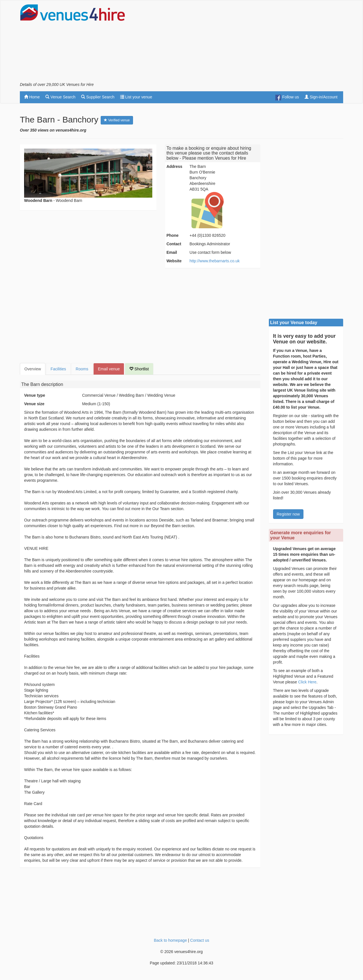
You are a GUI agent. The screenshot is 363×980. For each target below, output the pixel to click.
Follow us (287, 98)
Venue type (35, 395)
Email (172, 252)
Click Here (307, 682)
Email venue (109, 369)
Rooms (82, 369)
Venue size (34, 404)
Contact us (200, 940)
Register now (288, 514)
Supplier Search (98, 97)
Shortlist (139, 369)
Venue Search (60, 97)
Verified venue (117, 120)
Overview (33, 369)
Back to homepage (170, 940)
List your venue (136, 97)
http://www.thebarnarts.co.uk (215, 261)
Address (174, 166)
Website (174, 261)
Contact (174, 244)
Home (32, 97)
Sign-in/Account (321, 97)
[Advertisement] (240, 43)
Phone (173, 235)
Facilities (58, 369)
